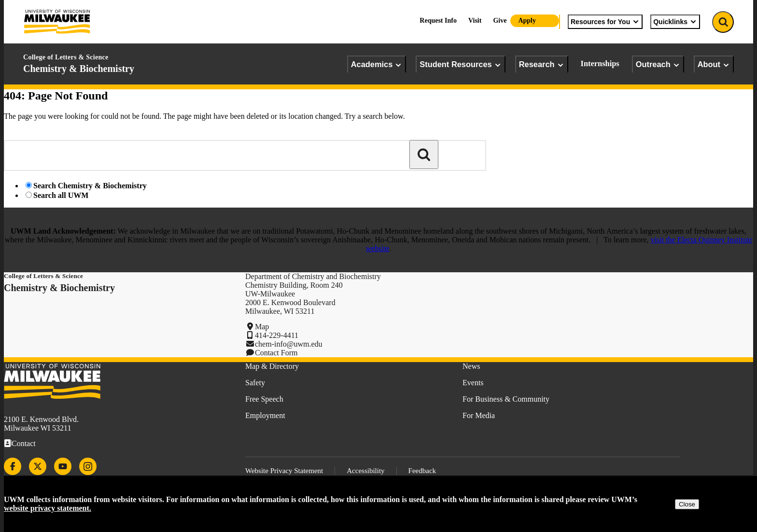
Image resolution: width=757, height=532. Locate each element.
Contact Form (276, 353)
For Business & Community (506, 399)
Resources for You (605, 22)
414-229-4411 (277, 335)
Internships (600, 63)
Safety (255, 383)
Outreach (658, 64)
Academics (377, 64)
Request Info (438, 21)
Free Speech (264, 399)
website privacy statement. (48, 508)
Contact (24, 443)
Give (500, 21)
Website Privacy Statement (284, 471)
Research (542, 64)
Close (687, 504)
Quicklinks (675, 22)
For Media (479, 415)
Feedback (422, 471)
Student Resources (460, 64)
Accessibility (365, 471)
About (714, 64)
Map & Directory (272, 366)
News (471, 366)
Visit (475, 21)
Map (262, 327)
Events (473, 383)
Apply (527, 21)
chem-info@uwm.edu (289, 344)
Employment (265, 415)
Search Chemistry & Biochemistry (90, 186)
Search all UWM (61, 195)
